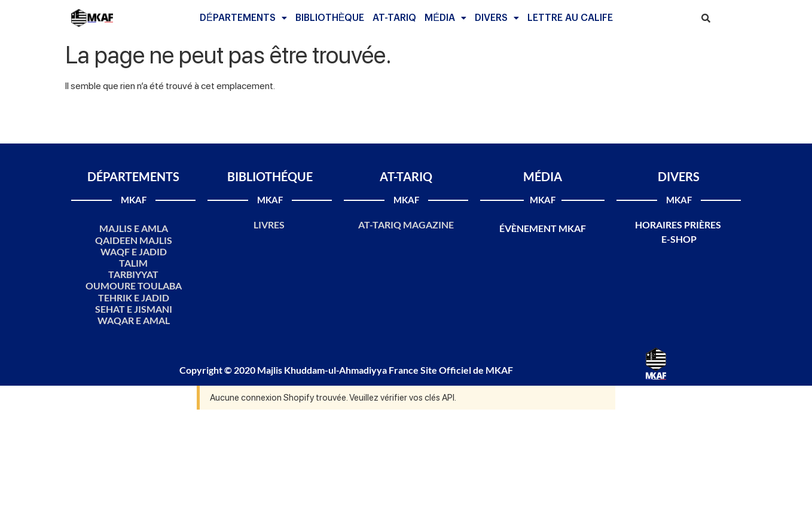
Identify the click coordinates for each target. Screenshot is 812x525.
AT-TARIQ (394, 18)
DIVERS (497, 18)
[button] (243, 18)
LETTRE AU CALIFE (570, 18)
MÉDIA (445, 18)
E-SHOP (679, 239)
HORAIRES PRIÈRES (679, 225)
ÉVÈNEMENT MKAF (543, 228)
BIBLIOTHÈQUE (330, 18)
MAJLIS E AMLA (134, 228)
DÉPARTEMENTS (243, 18)
